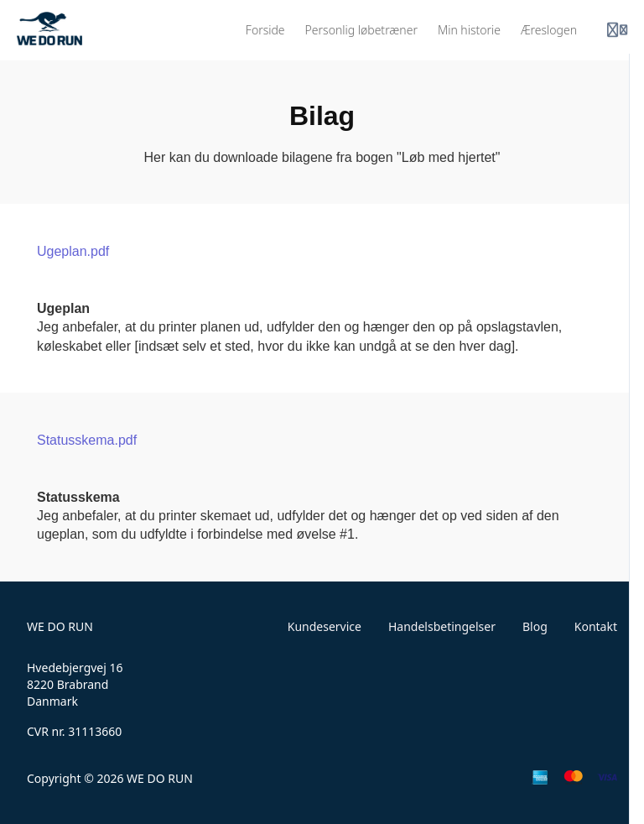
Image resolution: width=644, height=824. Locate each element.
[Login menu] (617, 30)
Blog (535, 626)
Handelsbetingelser (442, 626)
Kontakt (596, 626)
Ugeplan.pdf (73, 251)
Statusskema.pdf (87, 440)
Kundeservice (325, 626)
